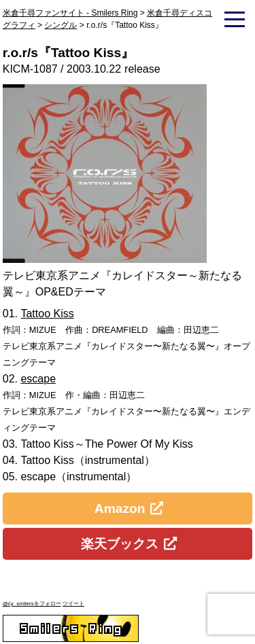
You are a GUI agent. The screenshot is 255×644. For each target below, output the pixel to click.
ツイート (73, 604)
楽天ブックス (120, 544)
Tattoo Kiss (47, 314)
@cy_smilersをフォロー (32, 604)
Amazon (120, 508)
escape (38, 379)
